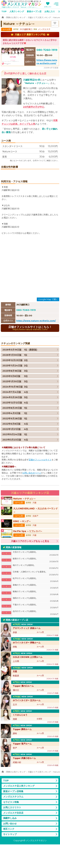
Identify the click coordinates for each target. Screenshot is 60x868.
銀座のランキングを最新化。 (36, 584)
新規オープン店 (34, 11)
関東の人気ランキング (16, 17)
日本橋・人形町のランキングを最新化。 (36, 597)
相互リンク (9, 852)
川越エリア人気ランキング (39, 17)
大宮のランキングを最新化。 (36, 577)
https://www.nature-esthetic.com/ (36, 344)
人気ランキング (17, 11)
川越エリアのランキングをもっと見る (30, 565)
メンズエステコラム (13, 820)
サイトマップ (10, 858)
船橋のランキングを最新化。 (36, 617)
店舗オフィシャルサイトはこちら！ (30, 352)
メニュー (56, 4)
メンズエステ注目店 (13, 836)
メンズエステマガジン (21, 3)
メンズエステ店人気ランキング (19, 809)
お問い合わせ (10, 847)
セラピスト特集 (11, 826)
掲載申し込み (10, 842)
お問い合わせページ (32, 496)
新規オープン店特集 (13, 815)
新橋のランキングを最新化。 (36, 610)
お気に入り (48, 7)
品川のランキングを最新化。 (36, 636)
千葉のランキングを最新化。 (36, 630)
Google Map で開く (48, 323)
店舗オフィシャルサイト (40, 483)
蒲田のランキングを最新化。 (36, 623)
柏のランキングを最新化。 (36, 590)
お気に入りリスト (12, 831)
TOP (4, 11)
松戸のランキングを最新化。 (36, 603)
